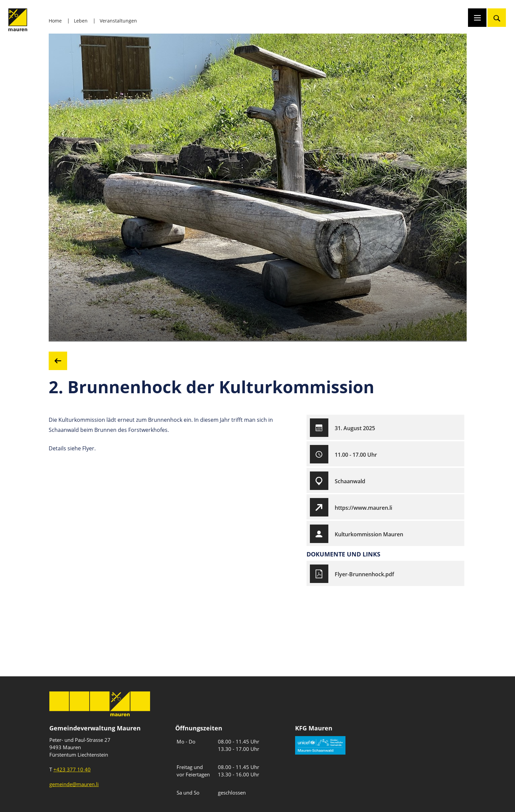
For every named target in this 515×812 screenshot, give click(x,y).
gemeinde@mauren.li (74, 784)
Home (55, 21)
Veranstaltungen (118, 21)
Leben (81, 21)
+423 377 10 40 (72, 769)
